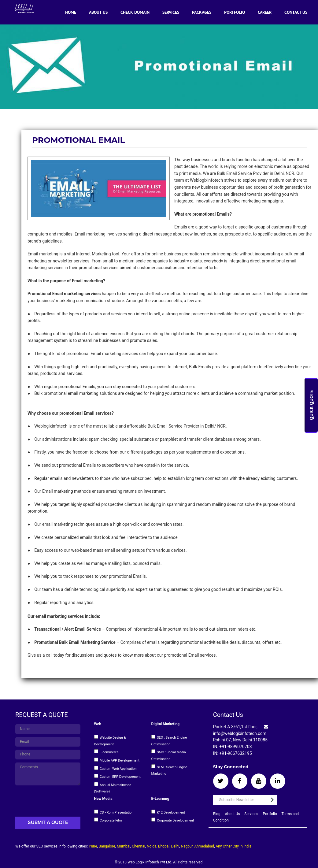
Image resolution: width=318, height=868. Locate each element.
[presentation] (51, 800)
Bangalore (107, 846)
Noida (152, 846)
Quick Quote (311, 405)
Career (265, 12)
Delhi (175, 846)
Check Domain (135, 12)
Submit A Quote (48, 823)
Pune (93, 846)
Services (171, 12)
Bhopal (164, 846)
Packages (202, 12)
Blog (217, 814)
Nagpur (187, 846)
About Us (98, 12)
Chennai (138, 846)
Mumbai (124, 846)
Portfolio (235, 12)
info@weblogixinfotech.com (240, 733)
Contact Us (296, 12)
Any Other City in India (233, 846)
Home (71, 12)
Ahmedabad (204, 846)
